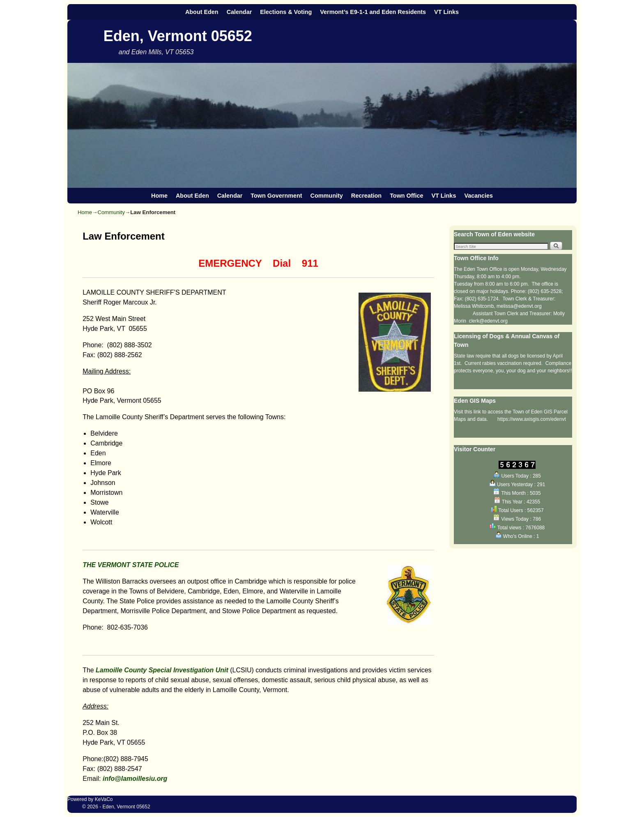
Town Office (406, 196)
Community (327, 196)
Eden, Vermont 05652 (178, 36)
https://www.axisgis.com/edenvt (532, 419)
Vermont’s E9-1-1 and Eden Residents (373, 12)
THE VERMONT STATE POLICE (131, 565)
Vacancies (478, 196)
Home (159, 196)
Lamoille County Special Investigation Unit (163, 670)
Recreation (366, 196)
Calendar (239, 12)
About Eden (202, 12)
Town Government (276, 196)
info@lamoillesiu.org (135, 779)
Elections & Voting (286, 12)
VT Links (446, 12)
